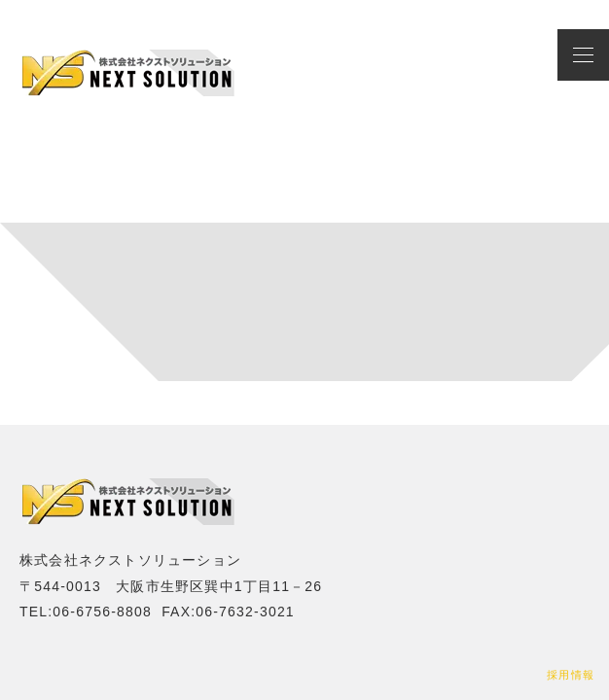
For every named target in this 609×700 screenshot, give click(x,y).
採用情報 (571, 675)
